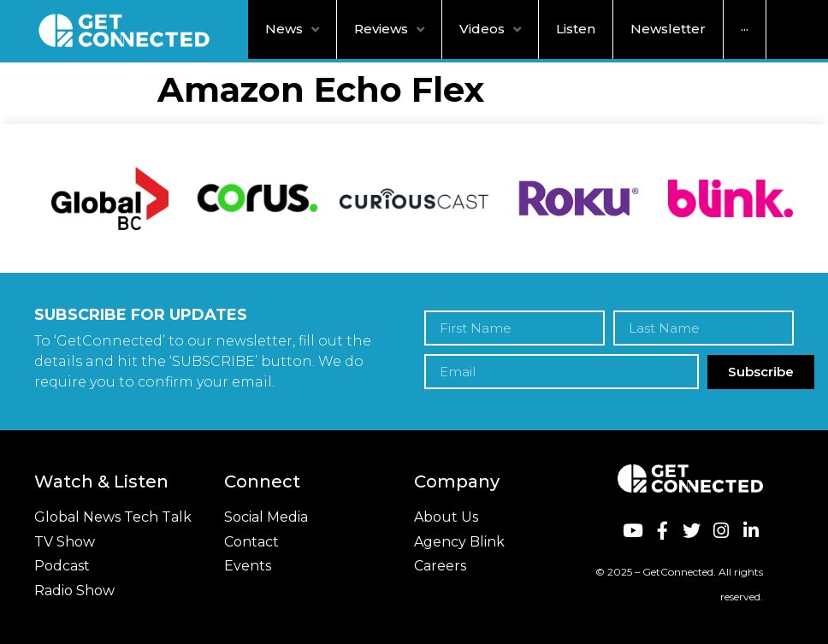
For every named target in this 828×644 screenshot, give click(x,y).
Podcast (62, 566)
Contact (251, 542)
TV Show (65, 542)
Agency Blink (459, 542)
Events (248, 566)
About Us (446, 517)
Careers (440, 566)
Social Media (266, 517)
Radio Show (74, 591)
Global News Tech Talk (113, 517)
